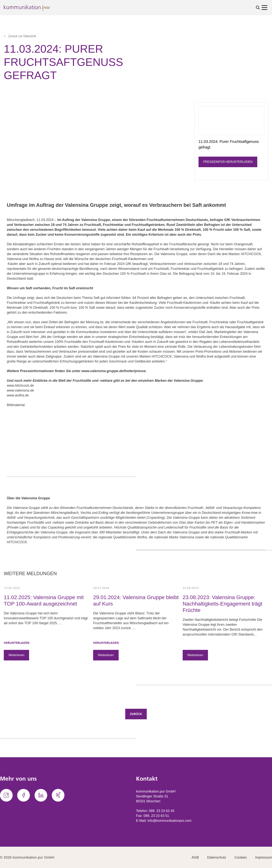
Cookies (241, 857)
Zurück (136, 714)
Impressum (264, 857)
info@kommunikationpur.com (169, 821)
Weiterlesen (16, 655)
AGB (195, 857)
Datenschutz (217, 857)
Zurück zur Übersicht (20, 36)
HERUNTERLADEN (17, 643)
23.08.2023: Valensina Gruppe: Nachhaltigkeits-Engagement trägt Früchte (223, 604)
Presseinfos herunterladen (228, 162)
